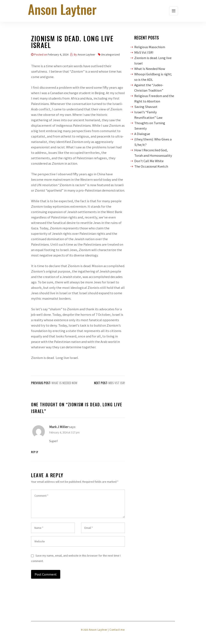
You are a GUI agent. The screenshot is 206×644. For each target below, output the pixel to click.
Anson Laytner (86, 54)
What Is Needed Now (150, 69)
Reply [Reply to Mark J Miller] (35, 452)
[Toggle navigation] (174, 11)
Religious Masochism (150, 47)
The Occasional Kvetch (151, 166)
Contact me (117, 630)
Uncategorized (110, 54)
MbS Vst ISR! (144, 52)
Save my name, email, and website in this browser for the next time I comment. (76, 558)
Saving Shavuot (146, 107)
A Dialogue (142, 134)
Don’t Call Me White (149, 161)
